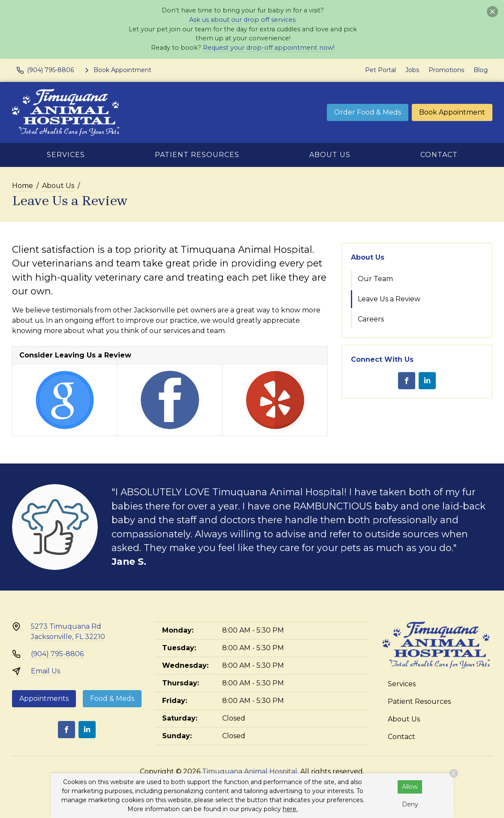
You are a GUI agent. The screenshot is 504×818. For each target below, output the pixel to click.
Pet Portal (380, 70)
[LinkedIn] (427, 381)
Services (66, 155)
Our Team (375, 279)
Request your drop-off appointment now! (269, 48)
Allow (410, 787)
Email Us (45, 671)
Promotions (446, 70)
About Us (330, 155)
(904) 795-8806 (57, 654)
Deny (410, 804)
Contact (439, 155)
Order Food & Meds (368, 112)
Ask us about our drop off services (242, 20)
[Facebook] (407, 381)
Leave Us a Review (389, 299)
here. (290, 809)
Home (23, 186)
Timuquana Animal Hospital (250, 771)
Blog (481, 70)
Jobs (412, 70)
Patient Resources (197, 155)
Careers (371, 319)
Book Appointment (452, 112)
